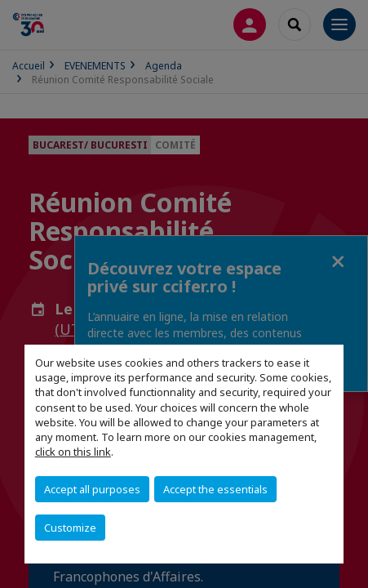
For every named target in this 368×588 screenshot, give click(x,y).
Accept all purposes (92, 489)
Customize (70, 528)
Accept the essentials (215, 489)
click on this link (73, 452)
